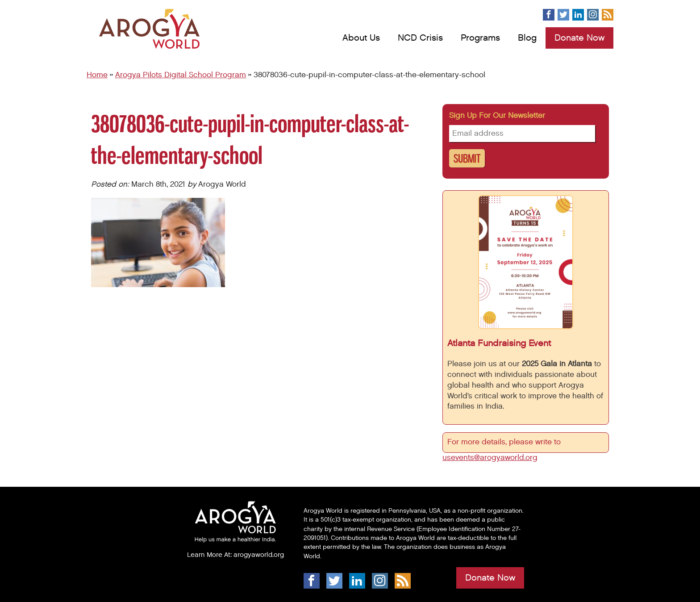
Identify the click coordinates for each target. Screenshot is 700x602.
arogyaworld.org (259, 555)
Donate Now (579, 38)
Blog (527, 38)
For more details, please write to (505, 442)
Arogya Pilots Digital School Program (181, 75)
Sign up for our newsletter (497, 116)
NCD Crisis (420, 38)
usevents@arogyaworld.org (490, 458)
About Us (361, 38)
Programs (480, 38)
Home (97, 75)
